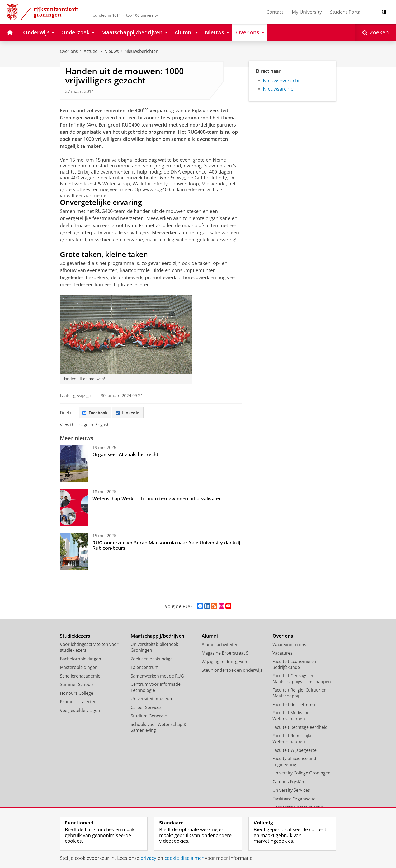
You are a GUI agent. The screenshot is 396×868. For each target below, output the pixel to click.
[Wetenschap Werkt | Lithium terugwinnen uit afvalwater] (74, 507)
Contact (275, 12)
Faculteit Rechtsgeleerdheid (300, 728)
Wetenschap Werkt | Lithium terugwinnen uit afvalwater (157, 499)
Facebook (96, 413)
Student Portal (346, 12)
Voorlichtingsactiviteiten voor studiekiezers (89, 648)
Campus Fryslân (288, 782)
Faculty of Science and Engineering (294, 762)
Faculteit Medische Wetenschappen (291, 716)
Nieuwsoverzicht (281, 81)
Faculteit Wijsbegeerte (294, 750)
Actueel (91, 51)
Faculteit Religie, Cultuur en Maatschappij (300, 693)
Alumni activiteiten (220, 645)
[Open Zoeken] (376, 33)
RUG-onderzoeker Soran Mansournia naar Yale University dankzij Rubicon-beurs (166, 545)
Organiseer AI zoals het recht (125, 455)
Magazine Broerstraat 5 (225, 654)
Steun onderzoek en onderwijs (232, 671)
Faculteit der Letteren (294, 705)
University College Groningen (301, 773)
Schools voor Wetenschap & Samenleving (159, 728)
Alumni (210, 636)
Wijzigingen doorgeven (224, 662)
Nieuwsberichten (142, 51)
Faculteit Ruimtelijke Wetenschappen (292, 739)
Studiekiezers (75, 636)
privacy (148, 858)
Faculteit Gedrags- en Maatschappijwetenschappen (302, 679)
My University (307, 12)
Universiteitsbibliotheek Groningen (154, 648)
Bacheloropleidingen (81, 659)
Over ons (69, 51)
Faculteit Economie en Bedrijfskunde (294, 665)
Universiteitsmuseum (152, 699)
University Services (291, 791)
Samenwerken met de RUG (157, 676)
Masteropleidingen (79, 668)
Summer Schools (77, 685)
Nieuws (112, 51)
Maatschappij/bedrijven (157, 636)
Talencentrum (145, 668)
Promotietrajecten (78, 702)
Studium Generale (149, 716)
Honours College (77, 693)
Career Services (146, 708)
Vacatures (282, 654)
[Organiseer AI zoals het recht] (74, 463)
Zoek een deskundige (152, 659)
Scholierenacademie (80, 676)
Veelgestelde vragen (80, 711)
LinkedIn (130, 413)
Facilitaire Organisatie (294, 799)
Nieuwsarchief (279, 89)
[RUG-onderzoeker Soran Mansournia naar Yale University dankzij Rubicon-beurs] (74, 552)
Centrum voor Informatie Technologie (156, 688)
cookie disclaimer (184, 858)
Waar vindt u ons (289, 645)
